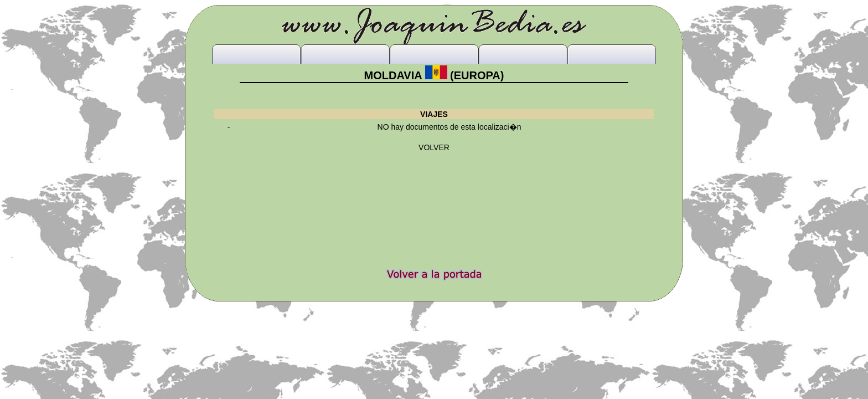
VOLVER (434, 147)
